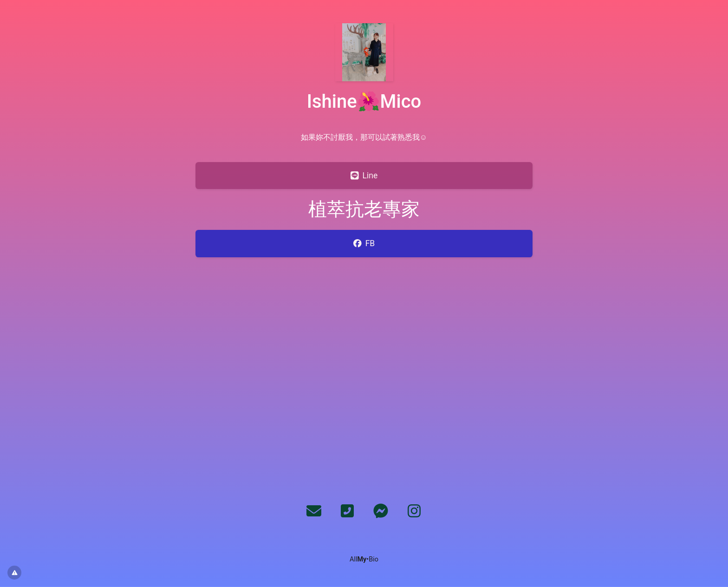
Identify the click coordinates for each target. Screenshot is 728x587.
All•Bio (364, 559)
